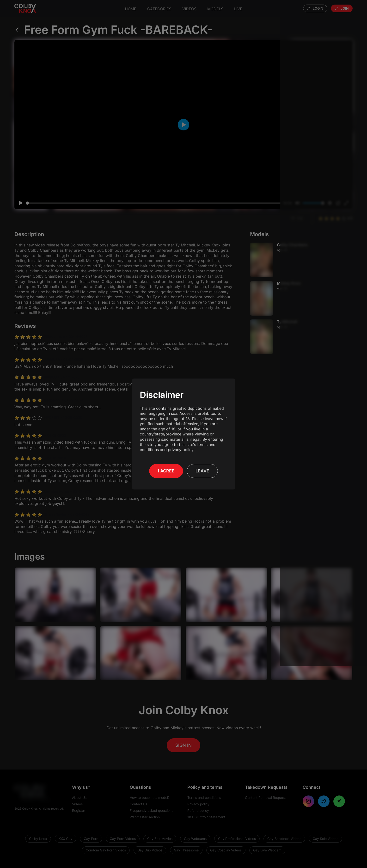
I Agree (166, 468)
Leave (202, 468)
